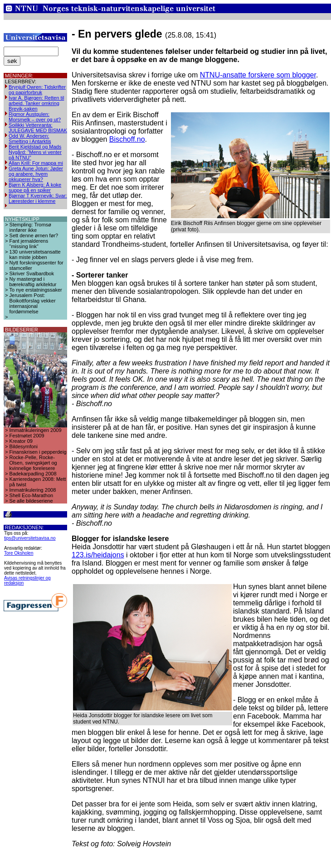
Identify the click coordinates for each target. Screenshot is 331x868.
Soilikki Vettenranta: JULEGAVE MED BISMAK (38, 128)
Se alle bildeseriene (31, 501)
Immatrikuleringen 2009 (36, 430)
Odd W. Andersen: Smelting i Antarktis (30, 139)
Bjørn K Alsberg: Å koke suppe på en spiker (35, 187)
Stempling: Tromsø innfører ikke (30, 227)
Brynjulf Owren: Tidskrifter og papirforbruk (37, 90)
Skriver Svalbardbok (32, 273)
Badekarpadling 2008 (33, 474)
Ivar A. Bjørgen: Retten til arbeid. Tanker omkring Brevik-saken (36, 103)
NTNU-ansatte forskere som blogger (258, 75)
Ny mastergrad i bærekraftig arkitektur (33, 282)
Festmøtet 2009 (27, 436)
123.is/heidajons (98, 555)
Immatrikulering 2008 (33, 490)
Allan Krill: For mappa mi (36, 163)
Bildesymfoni (24, 446)
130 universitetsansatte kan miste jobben (35, 254)
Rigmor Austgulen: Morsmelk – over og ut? (35, 117)
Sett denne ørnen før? (34, 235)
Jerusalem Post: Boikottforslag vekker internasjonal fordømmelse (33, 303)
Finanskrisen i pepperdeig (38, 452)
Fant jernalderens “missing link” (29, 244)
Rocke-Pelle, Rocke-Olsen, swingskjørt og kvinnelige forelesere (33, 463)
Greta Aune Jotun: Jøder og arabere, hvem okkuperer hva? (36, 174)
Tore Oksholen (19, 553)
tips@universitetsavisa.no (30, 538)
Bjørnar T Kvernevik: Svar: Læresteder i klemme (38, 198)
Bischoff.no (127, 139)
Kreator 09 (21, 441)
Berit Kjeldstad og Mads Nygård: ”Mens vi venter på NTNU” (35, 152)
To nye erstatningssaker (36, 290)
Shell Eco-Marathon (32, 495)
